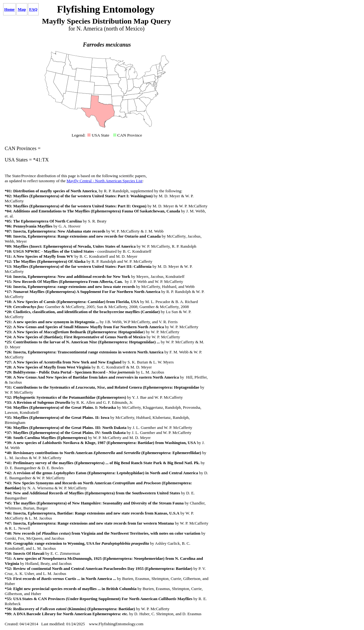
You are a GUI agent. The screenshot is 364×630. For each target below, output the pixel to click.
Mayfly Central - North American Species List (105, 181)
